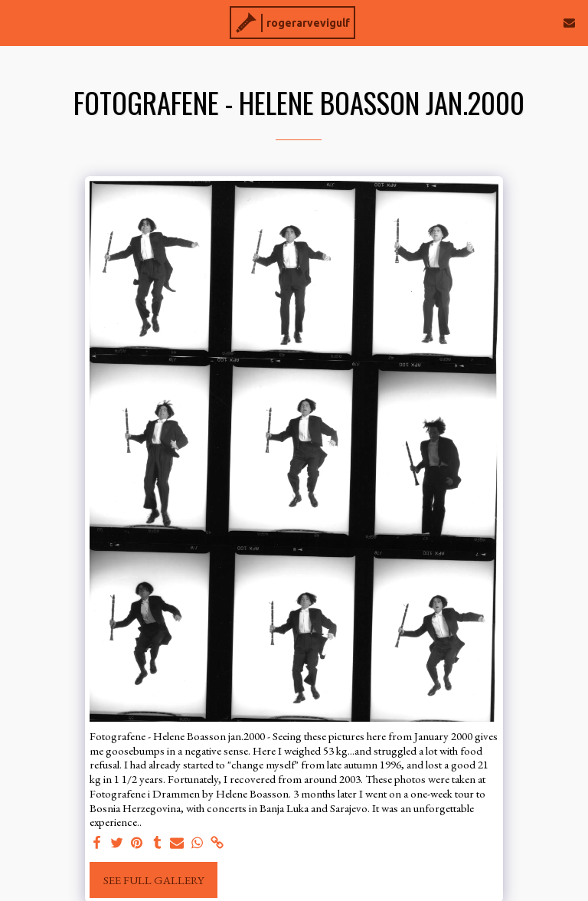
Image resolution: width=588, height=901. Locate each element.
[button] (17, 22)
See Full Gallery (154, 880)
